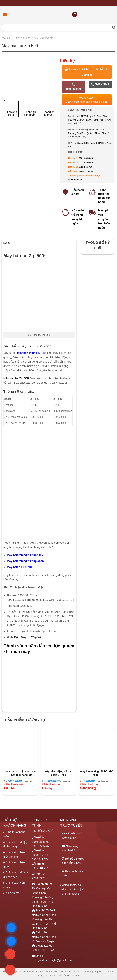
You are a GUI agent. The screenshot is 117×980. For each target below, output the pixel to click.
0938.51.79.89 (86, 171)
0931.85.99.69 (86, 163)
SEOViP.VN (73, 975)
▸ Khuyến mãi (12, 893)
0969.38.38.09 (74, 87)
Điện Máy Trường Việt (28, 637)
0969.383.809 (15, 781)
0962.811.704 (85, 167)
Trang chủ (7, 38)
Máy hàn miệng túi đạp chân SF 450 (58, 773)
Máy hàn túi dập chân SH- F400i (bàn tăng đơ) (21, 773)
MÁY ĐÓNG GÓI (24, 38)
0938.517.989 (40, 855)
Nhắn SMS (100, 84)
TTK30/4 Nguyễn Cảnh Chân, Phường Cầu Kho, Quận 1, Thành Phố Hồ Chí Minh (89, 133)
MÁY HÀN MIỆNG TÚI (44, 38)
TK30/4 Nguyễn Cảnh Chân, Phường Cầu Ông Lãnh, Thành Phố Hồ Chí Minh (89, 120)
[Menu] (5, 15)
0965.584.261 (40, 868)
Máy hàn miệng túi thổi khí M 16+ (96, 773)
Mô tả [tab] (7, 243)
